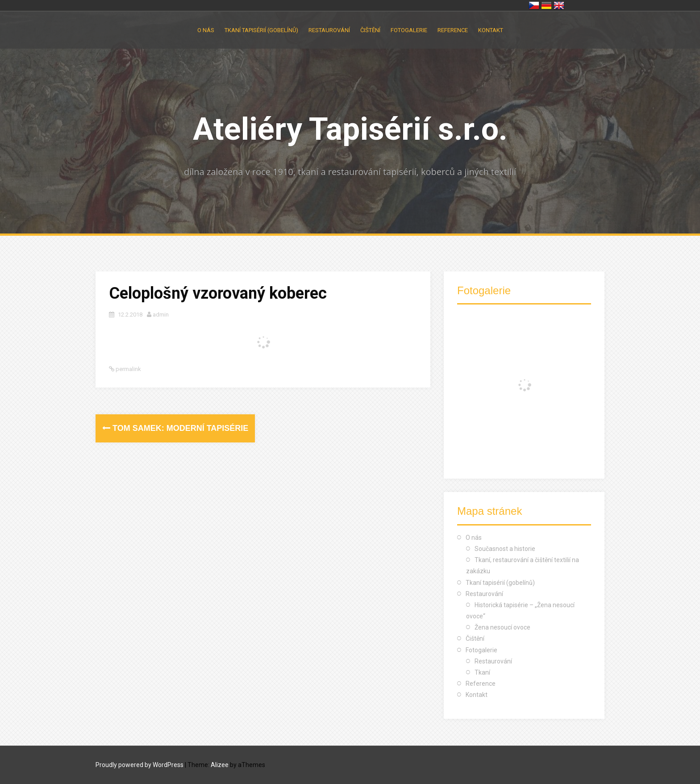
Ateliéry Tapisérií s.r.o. (350, 129)
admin (161, 315)
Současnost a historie (505, 549)
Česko (534, 5)
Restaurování (329, 30)
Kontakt (491, 30)
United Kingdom (559, 5)
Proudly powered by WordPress (140, 765)
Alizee (220, 765)
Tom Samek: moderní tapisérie (175, 428)
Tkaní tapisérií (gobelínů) (261, 30)
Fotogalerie (409, 30)
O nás (206, 30)
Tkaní (482, 672)
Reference (453, 30)
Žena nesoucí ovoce (502, 627)
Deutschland (546, 5)
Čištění (370, 30)
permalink (128, 369)
